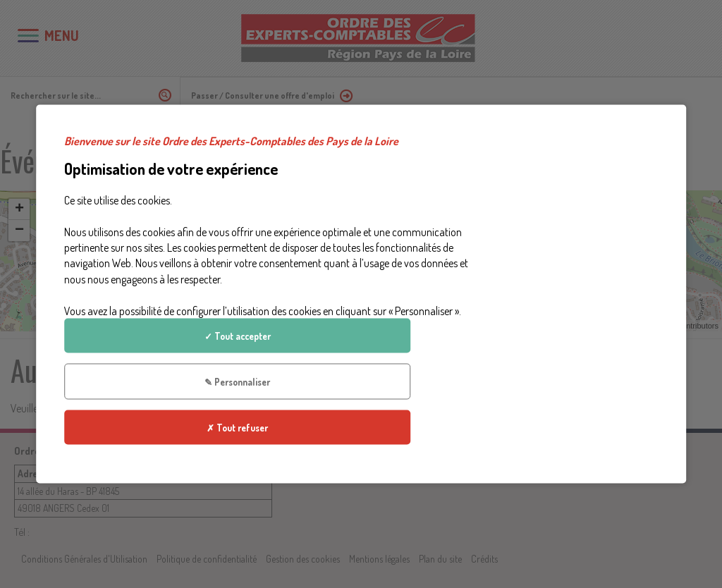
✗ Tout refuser (583, 317)
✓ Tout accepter (583, 220)
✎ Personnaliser (583, 268)
